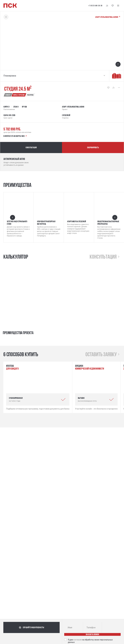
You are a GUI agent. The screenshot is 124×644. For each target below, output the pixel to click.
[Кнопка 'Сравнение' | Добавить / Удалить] (113, 88)
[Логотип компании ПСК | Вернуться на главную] (10, 6)
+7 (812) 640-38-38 (95, 6)
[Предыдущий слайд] (13, 217)
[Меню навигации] (118, 6)
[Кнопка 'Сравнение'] (107, 6)
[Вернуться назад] (6, 17)
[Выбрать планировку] (104, 76)
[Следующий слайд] (115, 217)
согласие (78, 640)
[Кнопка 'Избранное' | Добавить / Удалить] (108, 88)
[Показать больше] (119, 88)
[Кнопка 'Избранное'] (113, 6)
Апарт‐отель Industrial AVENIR (108, 17)
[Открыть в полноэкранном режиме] (118, 64)
